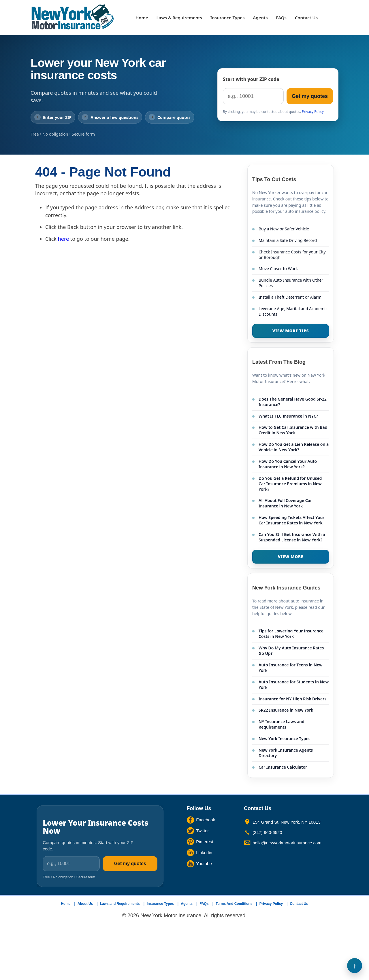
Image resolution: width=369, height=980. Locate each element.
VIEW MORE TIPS (291, 331)
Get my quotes (310, 96)
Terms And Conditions (234, 904)
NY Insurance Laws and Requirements (282, 724)
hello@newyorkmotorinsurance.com (287, 843)
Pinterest (205, 842)
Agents (260, 18)
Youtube (204, 864)
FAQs (281, 18)
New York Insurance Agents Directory (286, 753)
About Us (85, 904)
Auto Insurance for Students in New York (294, 685)
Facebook (206, 820)
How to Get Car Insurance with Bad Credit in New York (293, 430)
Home (142, 18)
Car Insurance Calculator (283, 767)
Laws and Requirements (120, 904)
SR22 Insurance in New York (286, 710)
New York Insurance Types (285, 739)
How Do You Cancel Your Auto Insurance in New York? (288, 464)
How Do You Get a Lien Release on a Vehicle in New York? (294, 447)
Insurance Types (228, 18)
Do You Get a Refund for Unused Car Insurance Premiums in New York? (290, 484)
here (64, 239)
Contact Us (306, 18)
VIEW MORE (291, 557)
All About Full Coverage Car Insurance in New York (285, 503)
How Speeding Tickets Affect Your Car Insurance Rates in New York (291, 520)
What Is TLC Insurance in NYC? (288, 416)
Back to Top (355, 966)
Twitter (202, 831)
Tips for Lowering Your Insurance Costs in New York (291, 634)
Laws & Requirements (179, 18)
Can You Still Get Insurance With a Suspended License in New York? (292, 537)
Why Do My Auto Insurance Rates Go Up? (291, 651)
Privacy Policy (313, 112)
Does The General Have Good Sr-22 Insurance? (293, 402)
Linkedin (204, 853)
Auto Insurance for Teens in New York (291, 668)
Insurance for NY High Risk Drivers (292, 699)
